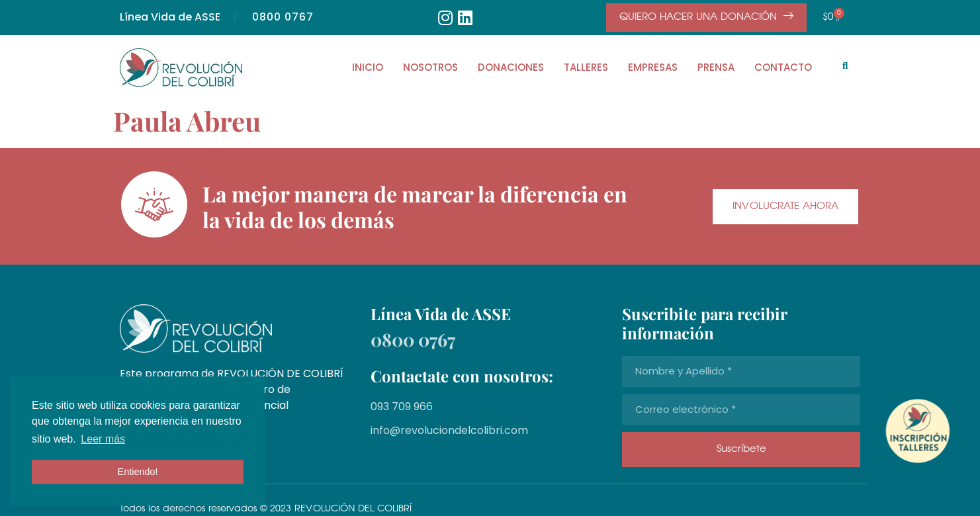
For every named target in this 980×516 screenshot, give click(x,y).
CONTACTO (783, 67)
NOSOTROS (430, 67)
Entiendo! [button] (138, 472)
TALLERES (586, 67)
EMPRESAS (653, 67)
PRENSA (716, 67)
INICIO (368, 67)
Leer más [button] (103, 439)
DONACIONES (511, 67)
